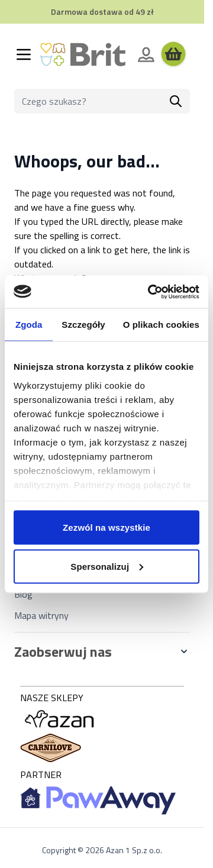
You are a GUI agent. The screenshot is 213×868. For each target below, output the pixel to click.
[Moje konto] (146, 54)
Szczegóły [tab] (83, 325)
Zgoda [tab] (29, 325)
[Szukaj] (176, 101)
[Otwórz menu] (24, 54)
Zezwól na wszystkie (106, 527)
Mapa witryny (41, 615)
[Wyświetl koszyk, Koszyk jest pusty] (173, 54)
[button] (102, 651)
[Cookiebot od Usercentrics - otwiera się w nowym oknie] (150, 292)
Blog (23, 594)
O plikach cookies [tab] (161, 325)
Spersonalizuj (107, 566)
